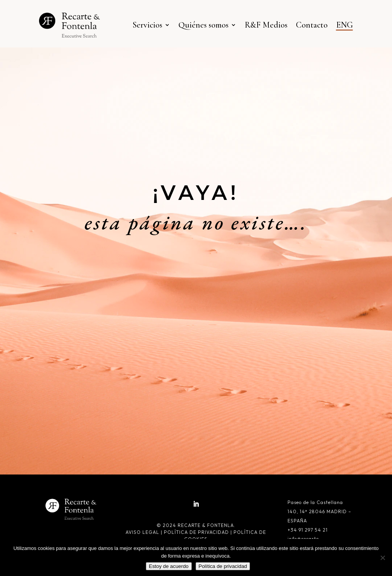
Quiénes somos (203, 25)
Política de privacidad (196, 532)
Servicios (147, 25)
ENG (345, 25)
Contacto (312, 25)
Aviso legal (143, 532)
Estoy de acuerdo (169, 566)
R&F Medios (266, 25)
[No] (382, 558)
